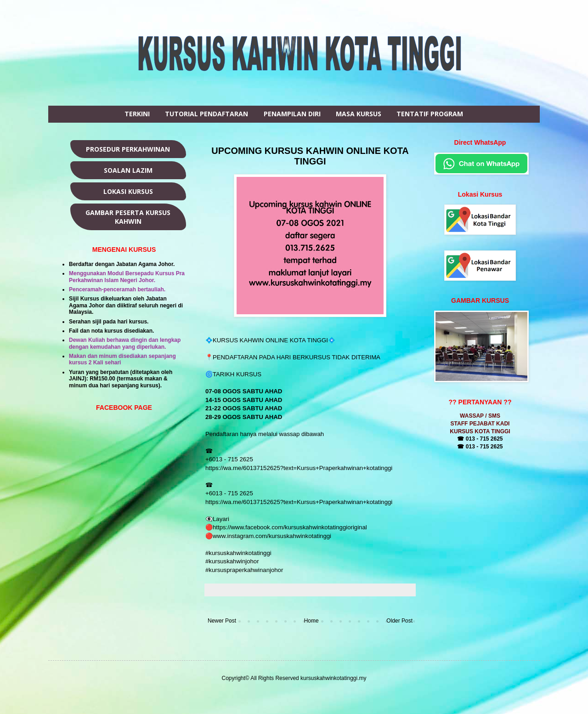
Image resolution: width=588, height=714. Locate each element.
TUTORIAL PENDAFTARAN (206, 114)
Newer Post (222, 621)
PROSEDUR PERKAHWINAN (128, 149)
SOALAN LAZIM (128, 170)
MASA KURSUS (359, 114)
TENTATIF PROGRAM (430, 114)
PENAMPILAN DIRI (292, 114)
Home (311, 621)
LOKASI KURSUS (128, 191)
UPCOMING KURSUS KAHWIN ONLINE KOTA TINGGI (310, 156)
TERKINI (137, 114)
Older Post (399, 621)
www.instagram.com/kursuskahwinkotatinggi (272, 536)
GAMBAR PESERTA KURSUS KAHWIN (128, 217)
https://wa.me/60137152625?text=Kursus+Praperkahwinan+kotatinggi (299, 468)
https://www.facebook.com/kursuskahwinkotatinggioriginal (290, 527)
